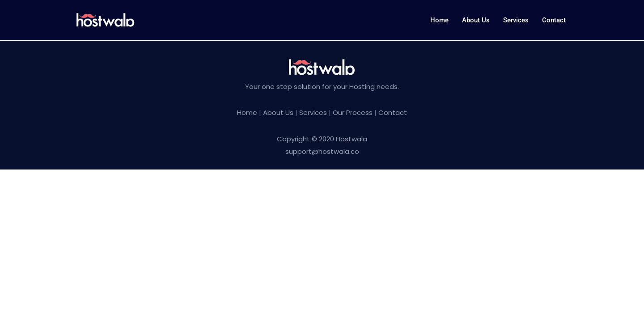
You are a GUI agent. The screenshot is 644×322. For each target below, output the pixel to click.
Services (516, 20)
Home (439, 20)
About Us (279, 112)
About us (476, 20)
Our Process (353, 112)
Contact (554, 20)
